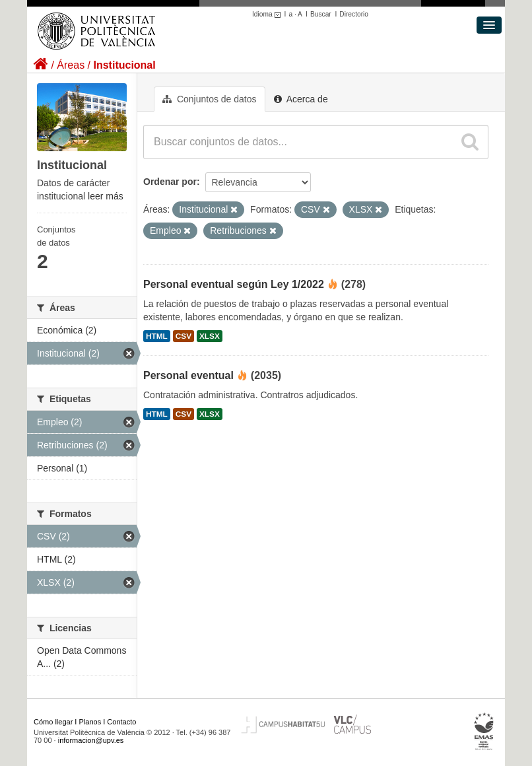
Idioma (268, 14)
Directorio (354, 14)
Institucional (124, 65)
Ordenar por (170, 182)
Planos (90, 722)
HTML (157, 336)
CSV (183, 336)
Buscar (321, 14)
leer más (106, 196)
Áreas (71, 65)
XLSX (210, 336)
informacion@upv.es (91, 740)
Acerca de (301, 99)
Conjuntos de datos (210, 99)
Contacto (121, 722)
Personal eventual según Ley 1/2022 (234, 284)
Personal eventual (188, 375)
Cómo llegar (53, 722)
